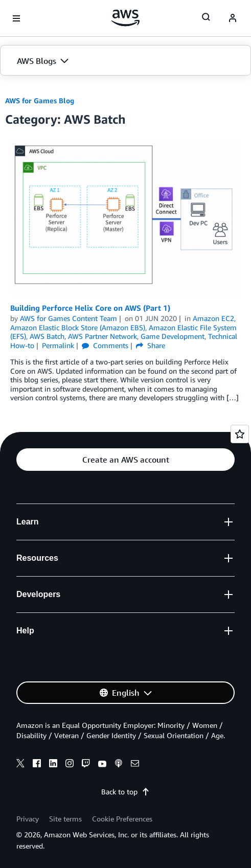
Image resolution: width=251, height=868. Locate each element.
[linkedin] (53, 765)
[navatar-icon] (233, 18)
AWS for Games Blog (40, 100)
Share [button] (151, 345)
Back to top (125, 792)
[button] (125, 61)
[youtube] (102, 765)
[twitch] (86, 765)
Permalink (58, 345)
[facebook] (37, 765)
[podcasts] (119, 765)
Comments (105, 345)
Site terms (65, 819)
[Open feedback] (240, 434)
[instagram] (70, 765)
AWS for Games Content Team (69, 318)
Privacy (28, 819)
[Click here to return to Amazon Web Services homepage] (125, 18)
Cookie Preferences (122, 819)
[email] (135, 765)
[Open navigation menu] (16, 18)
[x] (20, 765)
